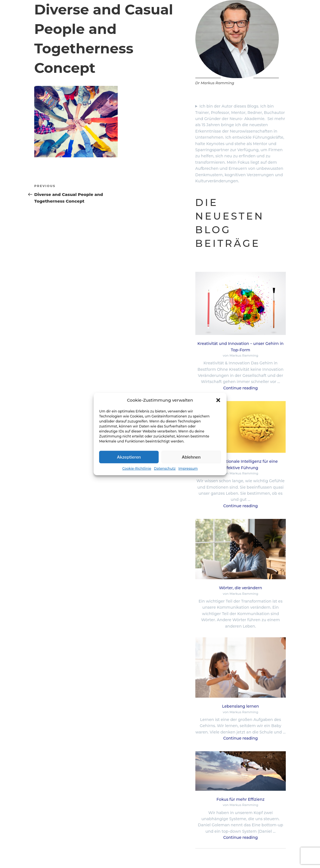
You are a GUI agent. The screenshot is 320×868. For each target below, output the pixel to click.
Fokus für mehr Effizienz (240, 799)
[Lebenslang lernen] (241, 668)
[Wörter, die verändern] (241, 550)
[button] (218, 400)
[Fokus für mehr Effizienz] (241, 772)
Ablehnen (191, 457)
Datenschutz (165, 468)
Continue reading (240, 388)
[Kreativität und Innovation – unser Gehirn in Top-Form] (241, 304)
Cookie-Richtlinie (137, 468)
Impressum (188, 468)
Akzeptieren (129, 457)
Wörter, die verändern (241, 588)
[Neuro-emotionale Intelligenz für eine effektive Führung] (241, 428)
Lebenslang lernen (240, 706)
